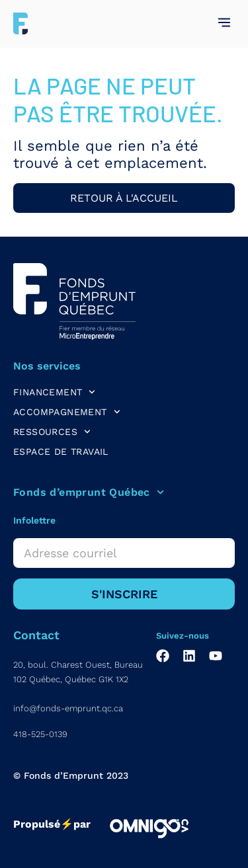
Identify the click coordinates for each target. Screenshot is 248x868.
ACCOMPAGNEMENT (66, 412)
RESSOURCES (52, 432)
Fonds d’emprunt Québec (89, 493)
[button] (224, 23)
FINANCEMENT (54, 392)
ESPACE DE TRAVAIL (61, 452)
